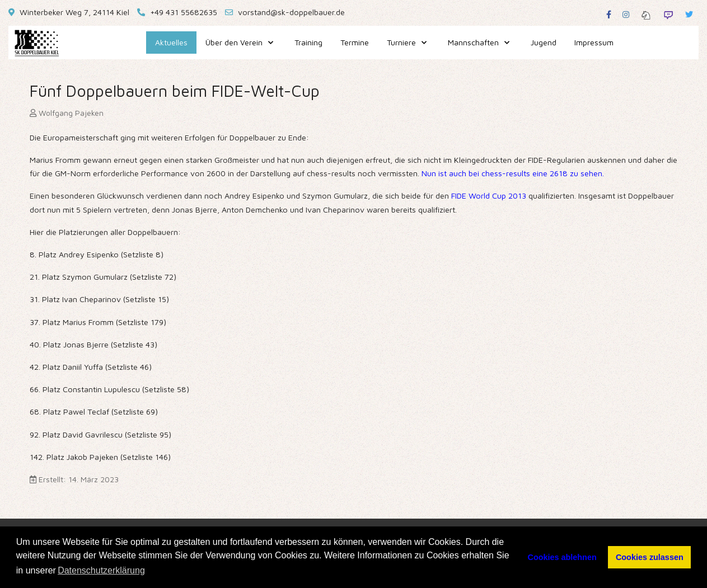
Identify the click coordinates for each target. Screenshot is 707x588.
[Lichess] (646, 14)
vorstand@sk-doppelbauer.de (291, 12)
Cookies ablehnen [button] (562, 557)
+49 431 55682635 (184, 12)
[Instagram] (626, 14)
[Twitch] (668, 14)
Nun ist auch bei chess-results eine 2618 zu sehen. (512, 173)
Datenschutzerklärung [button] (101, 570)
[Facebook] (609, 14)
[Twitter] (689, 14)
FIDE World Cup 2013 (489, 196)
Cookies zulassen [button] (650, 557)
